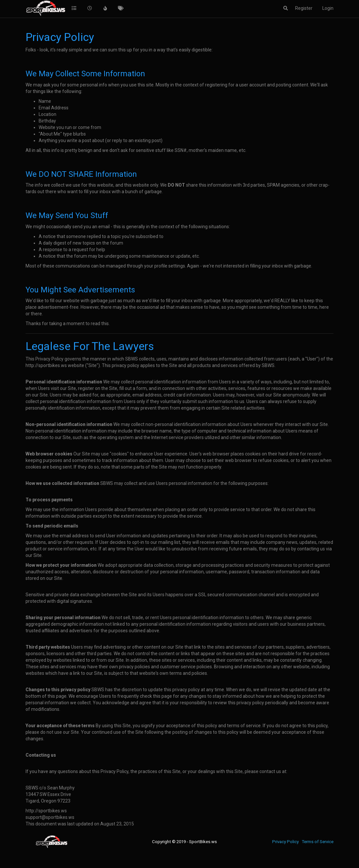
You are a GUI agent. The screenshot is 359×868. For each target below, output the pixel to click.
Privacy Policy (285, 842)
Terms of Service (318, 842)
